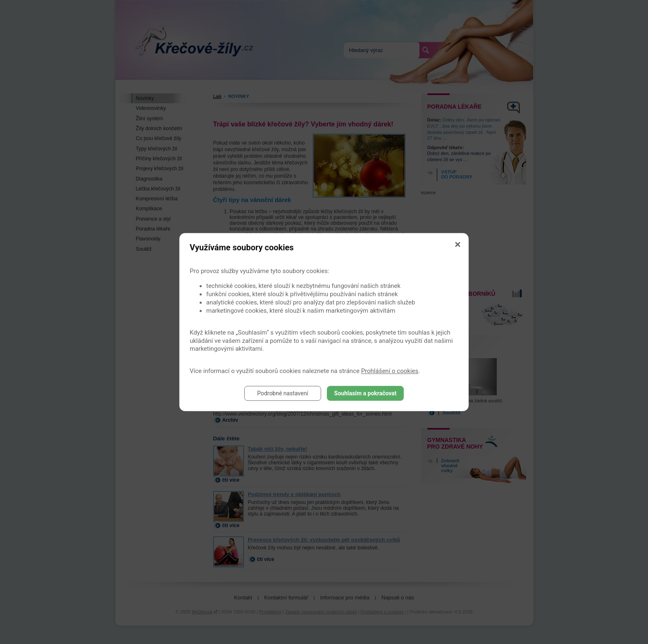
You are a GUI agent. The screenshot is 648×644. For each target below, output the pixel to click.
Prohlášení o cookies (390, 371)
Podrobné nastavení (283, 393)
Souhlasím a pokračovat (366, 393)
